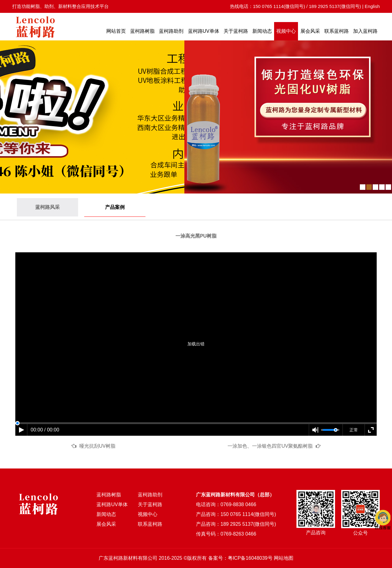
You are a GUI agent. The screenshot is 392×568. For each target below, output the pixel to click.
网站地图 (284, 558)
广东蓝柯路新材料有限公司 (128, 558)
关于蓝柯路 (236, 31)
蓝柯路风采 (47, 207)
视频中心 (286, 31)
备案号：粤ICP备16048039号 (240, 558)
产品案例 (115, 207)
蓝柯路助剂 (171, 31)
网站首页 (116, 31)
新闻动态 (262, 31)
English (372, 6)
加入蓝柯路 (365, 31)
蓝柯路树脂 (142, 31)
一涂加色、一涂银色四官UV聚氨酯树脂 (270, 446)
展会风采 (310, 31)
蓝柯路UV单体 (204, 31)
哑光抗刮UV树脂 (97, 446)
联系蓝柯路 (337, 31)
